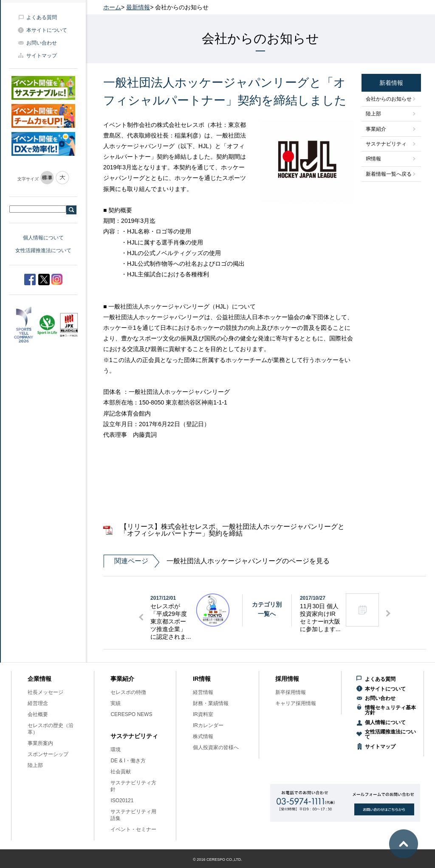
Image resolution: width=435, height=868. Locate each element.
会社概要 (38, 714)
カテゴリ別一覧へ (267, 609)
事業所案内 (40, 743)
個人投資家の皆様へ (216, 747)
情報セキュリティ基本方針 (390, 710)
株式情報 (203, 736)
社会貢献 (121, 772)
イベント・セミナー (133, 829)
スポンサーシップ (48, 754)
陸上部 (373, 114)
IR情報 (373, 159)
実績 (116, 703)
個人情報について (43, 238)
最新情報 (138, 7)
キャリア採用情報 (296, 703)
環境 (116, 750)
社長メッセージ (45, 692)
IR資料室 (203, 714)
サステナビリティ (386, 144)
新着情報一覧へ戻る (389, 174)
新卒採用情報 (291, 692)
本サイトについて (47, 30)
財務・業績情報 (211, 703)
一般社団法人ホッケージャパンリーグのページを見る (216, 561)
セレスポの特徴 (128, 692)
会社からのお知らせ (389, 99)
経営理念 (38, 703)
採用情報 (287, 679)
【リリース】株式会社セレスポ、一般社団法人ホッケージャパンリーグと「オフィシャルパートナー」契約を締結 (232, 530)
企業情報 (40, 679)
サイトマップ (42, 56)
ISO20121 (122, 801)
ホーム (112, 7)
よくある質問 (42, 17)
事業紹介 (376, 129)
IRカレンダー (208, 725)
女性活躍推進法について (43, 250)
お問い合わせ (42, 43)
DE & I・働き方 (128, 761)
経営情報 (203, 692)
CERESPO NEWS (131, 714)
